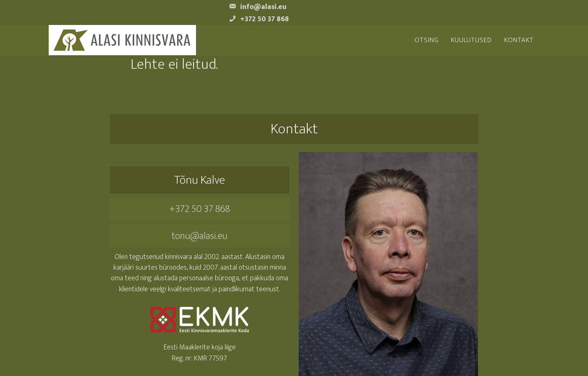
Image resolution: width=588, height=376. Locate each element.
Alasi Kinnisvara (122, 40)
